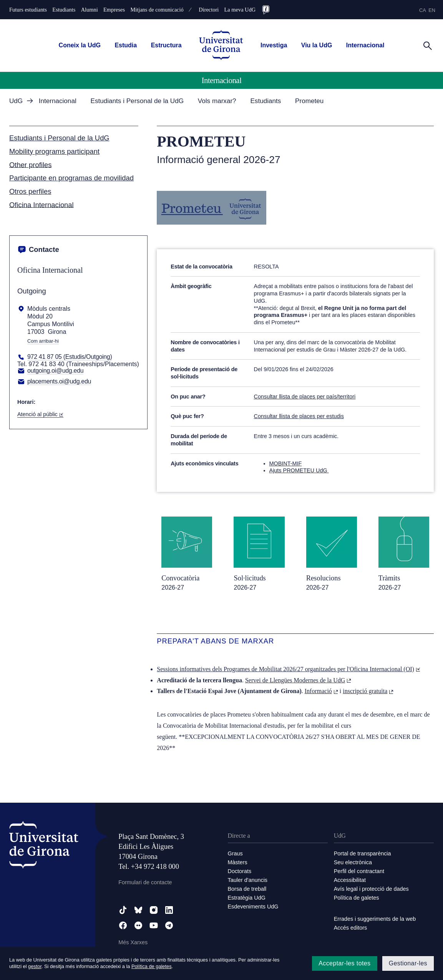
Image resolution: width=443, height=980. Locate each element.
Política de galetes (357, 898)
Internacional (365, 45)
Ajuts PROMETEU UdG (299, 470)
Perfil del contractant (359, 871)
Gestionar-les (408, 963)
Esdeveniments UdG (253, 907)
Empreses (114, 10)
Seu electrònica (353, 862)
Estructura (166, 45)
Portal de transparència (363, 853)
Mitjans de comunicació (157, 10)
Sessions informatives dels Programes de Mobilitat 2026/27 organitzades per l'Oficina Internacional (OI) (289, 669)
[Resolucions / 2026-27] (332, 554)
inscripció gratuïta (368, 691)
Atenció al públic (40, 414)
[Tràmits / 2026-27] (404, 554)
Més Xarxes (133, 942)
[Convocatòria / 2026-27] (187, 554)
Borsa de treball (247, 889)
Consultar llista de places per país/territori (305, 397)
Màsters (238, 862)
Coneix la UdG (80, 45)
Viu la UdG (317, 45)
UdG (16, 101)
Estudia (126, 45)
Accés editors (350, 928)
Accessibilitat (350, 880)
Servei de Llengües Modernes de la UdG (298, 680)
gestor (35, 966)
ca (423, 10)
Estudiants (64, 10)
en (432, 10)
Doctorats (240, 871)
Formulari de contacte (145, 882)
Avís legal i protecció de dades (371, 889)
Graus (235, 853)
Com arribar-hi (43, 341)
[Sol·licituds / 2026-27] (259, 554)
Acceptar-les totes (344, 963)
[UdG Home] (221, 46)
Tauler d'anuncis (248, 880)
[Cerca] (428, 45)
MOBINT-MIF (286, 463)
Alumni (90, 10)
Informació (321, 691)
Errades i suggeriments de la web (375, 919)
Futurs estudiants (28, 10)
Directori (209, 10)
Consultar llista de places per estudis (299, 416)
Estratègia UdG (247, 898)
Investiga (274, 45)
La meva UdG (240, 10)
